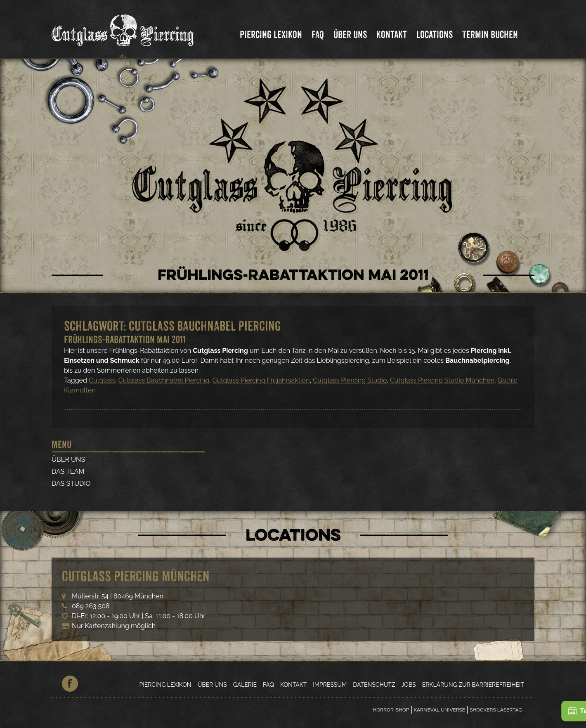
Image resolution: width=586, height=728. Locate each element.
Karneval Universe (440, 710)
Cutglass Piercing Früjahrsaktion (261, 380)
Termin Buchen (490, 34)
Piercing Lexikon (271, 34)
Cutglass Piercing (123, 31)
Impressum (330, 685)
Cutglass (102, 380)
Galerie (245, 685)
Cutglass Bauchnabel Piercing (164, 380)
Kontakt (392, 34)
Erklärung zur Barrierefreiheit (473, 685)
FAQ (318, 34)
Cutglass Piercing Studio (350, 380)
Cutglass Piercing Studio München (442, 380)
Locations (435, 34)
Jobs (409, 685)
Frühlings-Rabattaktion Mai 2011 (125, 339)
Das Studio (71, 483)
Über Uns (350, 34)
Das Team (68, 472)
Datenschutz (374, 685)
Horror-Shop (391, 710)
